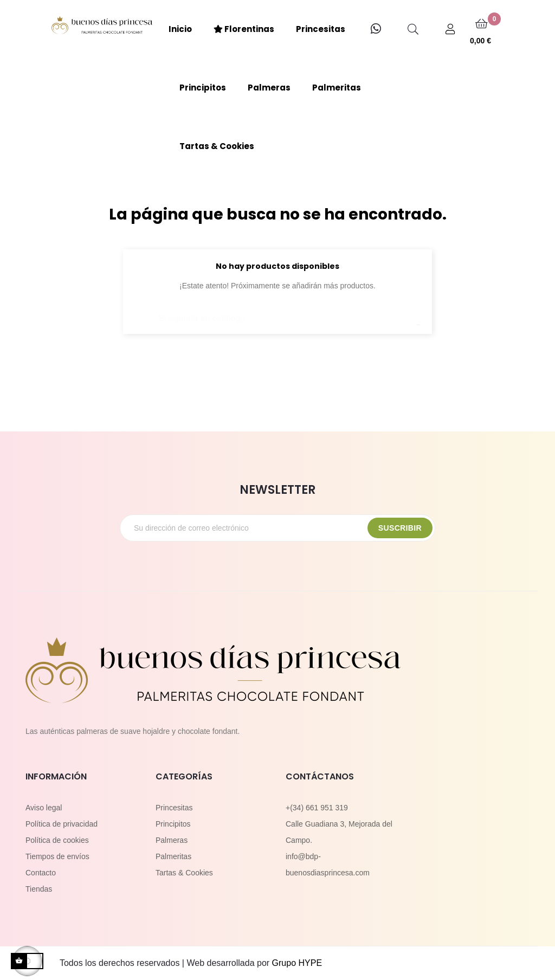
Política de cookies (57, 840)
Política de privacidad (62, 824)
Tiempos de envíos (57, 856)
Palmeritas (173, 856)
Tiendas (39, 889)
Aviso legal (44, 808)
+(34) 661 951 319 (317, 808)
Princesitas (174, 808)
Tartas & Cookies (184, 873)
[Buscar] (277, 313)
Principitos (173, 824)
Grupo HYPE (297, 963)
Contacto (41, 873)
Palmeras (172, 840)
